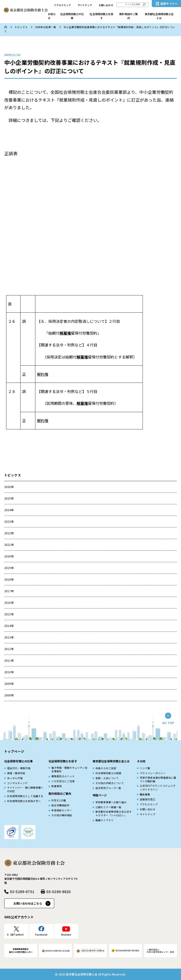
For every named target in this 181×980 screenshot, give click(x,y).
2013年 (9, 637)
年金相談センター (62, 810)
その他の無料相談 (62, 815)
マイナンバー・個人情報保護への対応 (25, 789)
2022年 (9, 533)
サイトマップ (85, 5)
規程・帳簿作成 (16, 773)
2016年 (9, 602)
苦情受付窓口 (148, 799)
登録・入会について (107, 778)
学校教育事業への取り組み (111, 802)
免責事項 (57, 786)
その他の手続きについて (110, 783)
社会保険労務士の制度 (108, 773)
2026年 (9, 487)
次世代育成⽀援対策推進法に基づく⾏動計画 (158, 779)
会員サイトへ (169, 3)
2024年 (9, 510)
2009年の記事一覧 (45, 27)
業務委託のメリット (63, 776)
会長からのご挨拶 (106, 768)
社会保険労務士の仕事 (72, 16)
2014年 (9, 626)
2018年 (9, 579)
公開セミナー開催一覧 (108, 807)
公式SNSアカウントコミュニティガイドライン (158, 788)
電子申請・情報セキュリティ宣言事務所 (69, 770)
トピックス (21, 27)
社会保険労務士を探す (101, 16)
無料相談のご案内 (128, 16)
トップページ (14, 751)
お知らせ (52, 16)
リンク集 (145, 768)
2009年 (9, 684)
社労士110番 (59, 800)
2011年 (9, 660)
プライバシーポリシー (153, 773)
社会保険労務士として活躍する (25, 796)
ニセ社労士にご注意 (63, 781)
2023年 (9, 521)
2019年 (9, 568)
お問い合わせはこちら (28, 903)
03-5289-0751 (22, 891)
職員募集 (145, 794)
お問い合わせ (106, 5)
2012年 (9, 649)
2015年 (9, 614)
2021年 (9, 545)
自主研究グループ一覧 (108, 788)
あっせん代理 (15, 778)
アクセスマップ (62, 5)
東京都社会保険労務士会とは (159, 16)
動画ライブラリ (105, 820)
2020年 (9, 556)
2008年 (9, 695)
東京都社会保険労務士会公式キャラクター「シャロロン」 (114, 814)
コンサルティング (17, 783)
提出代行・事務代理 (19, 768)
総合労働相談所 (60, 805)
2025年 (9, 498)
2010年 (9, 672)
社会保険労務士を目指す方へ (24, 801)
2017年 (9, 591)
